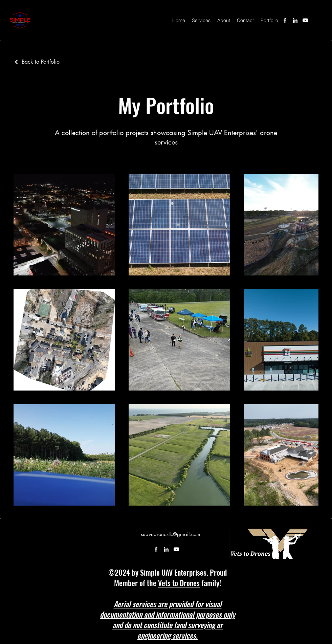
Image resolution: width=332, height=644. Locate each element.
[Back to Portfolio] (37, 62)
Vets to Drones (179, 583)
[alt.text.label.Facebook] (285, 20)
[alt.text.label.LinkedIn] (295, 20)
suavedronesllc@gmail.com (171, 534)
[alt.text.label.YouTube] (305, 20)
